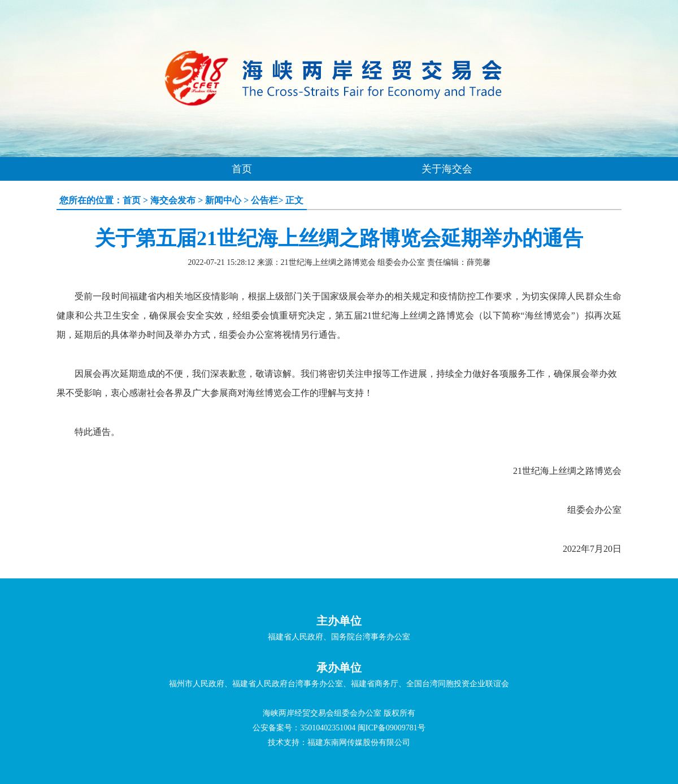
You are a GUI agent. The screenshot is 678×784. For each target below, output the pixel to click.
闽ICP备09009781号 (392, 728)
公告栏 (264, 200)
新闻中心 (223, 200)
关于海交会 (447, 169)
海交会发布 (173, 200)
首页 (242, 169)
